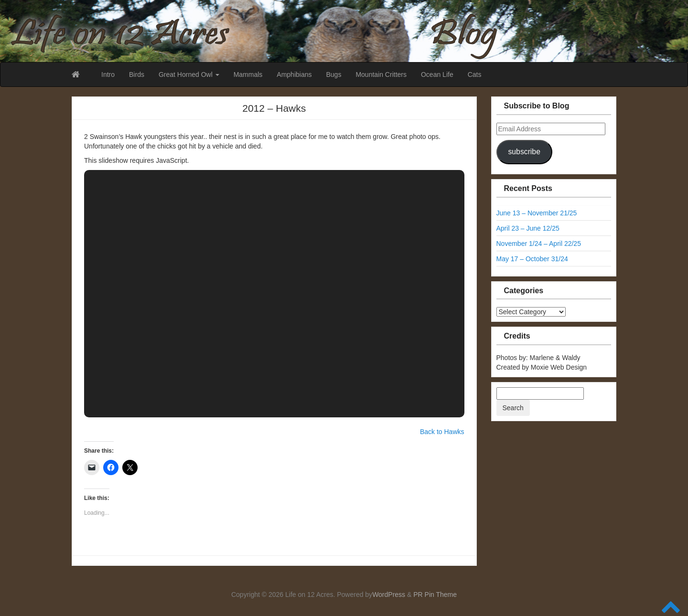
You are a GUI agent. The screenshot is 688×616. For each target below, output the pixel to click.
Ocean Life (437, 74)
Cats (475, 74)
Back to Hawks (442, 432)
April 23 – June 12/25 (528, 228)
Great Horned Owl (189, 74)
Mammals (248, 74)
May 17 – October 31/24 (532, 259)
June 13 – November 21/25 (537, 213)
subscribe (524, 152)
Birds (137, 74)
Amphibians (294, 74)
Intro (108, 74)
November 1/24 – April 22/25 (539, 244)
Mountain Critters (381, 74)
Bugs (333, 74)
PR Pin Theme (435, 595)
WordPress (389, 595)
